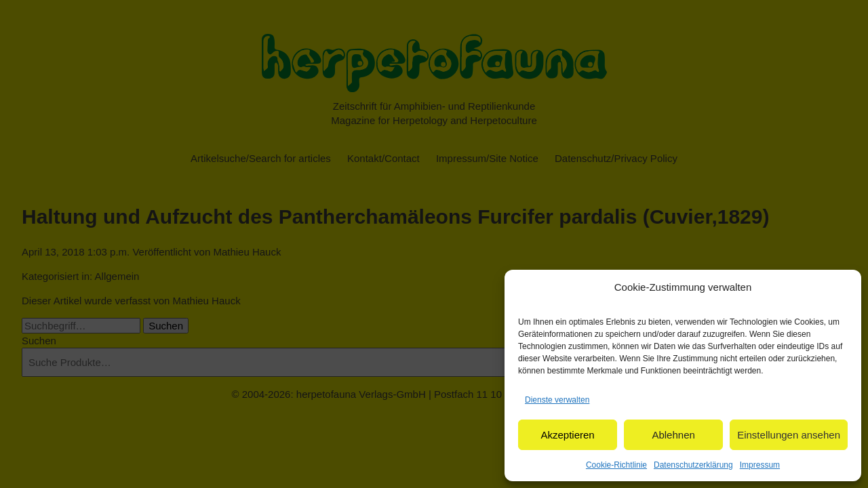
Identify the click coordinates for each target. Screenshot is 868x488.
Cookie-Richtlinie (616, 465)
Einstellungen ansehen (789, 435)
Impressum (760, 465)
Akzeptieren (567, 435)
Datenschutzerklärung (693, 465)
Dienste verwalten (557, 400)
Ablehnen (673, 435)
